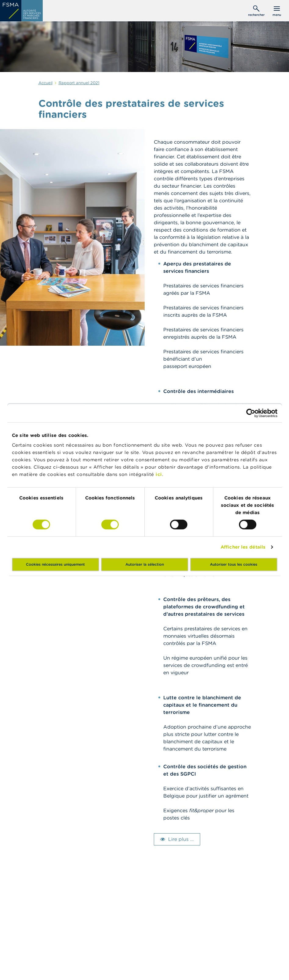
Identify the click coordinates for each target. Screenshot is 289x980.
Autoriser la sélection (145, 564)
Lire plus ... (181, 839)
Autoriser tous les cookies (234, 564)
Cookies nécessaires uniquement (55, 564)
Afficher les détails (243, 547)
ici (159, 474)
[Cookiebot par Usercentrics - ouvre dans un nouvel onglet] (251, 413)
